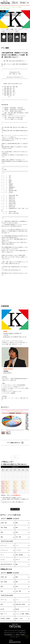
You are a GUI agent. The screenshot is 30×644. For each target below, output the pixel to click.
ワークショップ (10, 31)
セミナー (21, 29)
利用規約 (23, 635)
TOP (5, 631)
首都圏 (12, 29)
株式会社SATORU (15, 641)
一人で (26, 29)
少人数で (3, 31)
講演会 (17, 31)
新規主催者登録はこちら (10, 635)
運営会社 (18, 635)
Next (27, 420)
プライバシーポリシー (15, 637)
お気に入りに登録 (15, 509)
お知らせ (23, 631)
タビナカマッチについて (9, 633)
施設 (7, 29)
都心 (16, 29)
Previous (3, 420)
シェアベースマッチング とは (14, 631)
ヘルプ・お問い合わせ (20, 633)
